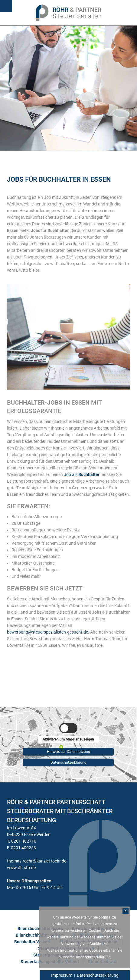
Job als (82, 474)
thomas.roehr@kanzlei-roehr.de (37, 861)
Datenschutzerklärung (68, 762)
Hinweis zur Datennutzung (68, 751)
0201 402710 (24, 841)
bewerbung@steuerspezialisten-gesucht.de (47, 632)
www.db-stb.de (21, 868)
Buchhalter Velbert (32, 942)
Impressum (62, 975)
